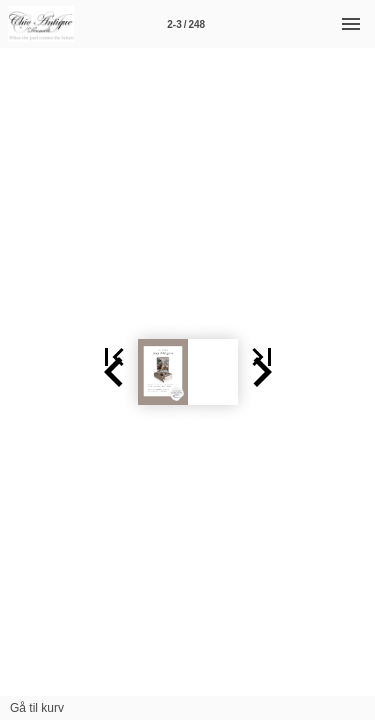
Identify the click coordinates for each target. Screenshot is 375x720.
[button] (24, 372)
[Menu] (351, 24)
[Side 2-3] (186, 24)
